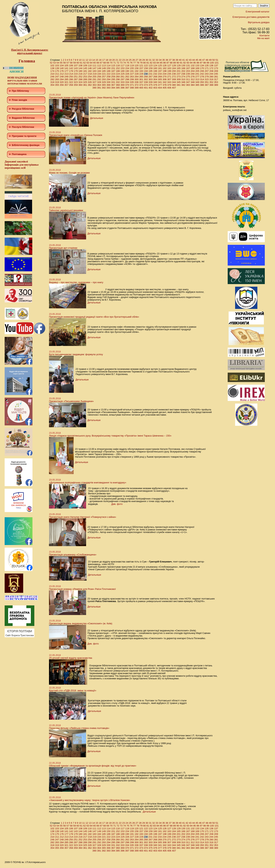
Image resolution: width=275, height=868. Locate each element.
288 (81, 79)
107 (76, 65)
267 (151, 77)
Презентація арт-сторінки (63, 248)
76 (131, 63)
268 (155, 77)
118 (127, 65)
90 (178, 63)
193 (141, 71)
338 (146, 82)
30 (147, 60)
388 (211, 85)
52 (51, 63)
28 (140, 60)
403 (155, 88)
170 (202, 68)
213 (66, 74)
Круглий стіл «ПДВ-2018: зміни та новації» (73, 690)
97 (201, 63)
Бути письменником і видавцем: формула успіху (76, 354)
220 (99, 74)
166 (183, 68)
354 (52, 85)
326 (90, 82)
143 (76, 68)
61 (81, 63)
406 (169, 88)
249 (66, 77)
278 (202, 77)
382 (183, 85)
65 (94, 63)
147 (94, 68)
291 (94, 79)
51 (217, 60)
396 (122, 88)
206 (202, 71)
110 (90, 65)
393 (109, 88)
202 (183, 71)
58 (71, 63)
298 (127, 79)
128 (174, 65)
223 (113, 74)
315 (207, 79)
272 (174, 77)
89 (174, 63)
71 (114, 63)
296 (118, 79)
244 (211, 74)
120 (137, 65)
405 (165, 88)
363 (94, 85)
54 (58, 63)
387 (207, 85)
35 (163, 60)
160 (155, 68)
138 (52, 68)
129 (179, 65)
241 (197, 74)
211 (57, 74)
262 (127, 77)
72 (118, 63)
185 (104, 71)
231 (150, 74)
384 (193, 85)
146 (90, 68)
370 (127, 85)
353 (216, 82)
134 (202, 65)
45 (197, 60)
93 (188, 63)
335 (132, 82)
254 (90, 77)
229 (141, 74)
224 (118, 74)
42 (187, 60)
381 (179, 85)
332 (118, 82)
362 (90, 85)
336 (137, 82)
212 (62, 74)
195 (151, 71)
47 (204, 60)
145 (85, 68)
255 (94, 77)
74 (125, 63)
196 (155, 71)
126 (165, 65)
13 (90, 60)
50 (214, 60)
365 (104, 85)
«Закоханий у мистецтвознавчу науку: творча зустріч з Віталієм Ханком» (90, 800)
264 (137, 77)
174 (52, 71)
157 (141, 68)
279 (207, 77)
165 (179, 68)
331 (113, 82)
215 (76, 74)
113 (104, 65)
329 (104, 82)
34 (160, 60)
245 (216, 74)
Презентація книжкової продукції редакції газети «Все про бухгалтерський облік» (94, 317)
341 (160, 82)
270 (165, 77)
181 (85, 71)
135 (207, 65)
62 (84, 63)
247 (57, 77)
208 (211, 71)
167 (188, 68)
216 (81, 74)
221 (104, 74)
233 (160, 74)
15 (97, 60)
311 (188, 79)
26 (133, 60)
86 (164, 63)
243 (207, 74)
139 (57, 68)
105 (66, 65)
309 (179, 79)
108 (81, 65)
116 (118, 65)
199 (169, 71)
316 (211, 79)
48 (207, 60)
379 (169, 85)
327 (94, 82)
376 (155, 85)
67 (101, 63)
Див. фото (117, 504)
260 (118, 77)
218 (90, 74)
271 (169, 77)
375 (151, 85)
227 (132, 74)
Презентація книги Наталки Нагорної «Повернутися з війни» (83, 517)
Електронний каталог (258, 12)
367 (113, 85)
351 (207, 82)
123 (151, 65)
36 (167, 60)
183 (94, 71)
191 (132, 71)
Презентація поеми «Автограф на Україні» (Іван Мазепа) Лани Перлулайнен (92, 98)
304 (155, 79)
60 (78, 63)
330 (109, 82)
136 (211, 65)
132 (193, 65)
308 (174, 79)
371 (132, 85)
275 (188, 77)
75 (128, 63)
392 (104, 88)
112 (99, 65)
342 (165, 82)
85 (161, 63)
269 (160, 77)
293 (104, 79)
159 (151, 68)
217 (85, 74)
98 (204, 63)
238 (183, 74)
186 (109, 71)
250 (71, 77)
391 (99, 88)
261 (122, 77)
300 (137, 79)
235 (169, 74)
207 (207, 71)
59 (74, 63)
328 (99, 82)
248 (62, 77)
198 (165, 71)
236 (174, 74)
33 (157, 60)
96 (198, 63)
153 (122, 68)
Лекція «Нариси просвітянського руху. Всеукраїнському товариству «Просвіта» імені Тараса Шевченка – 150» (110, 436)
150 (109, 68)
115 (113, 65)
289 (85, 79)
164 (174, 68)
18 (107, 60)
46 (200, 60)
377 (160, 85)
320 (62, 82)
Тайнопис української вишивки (66, 210)
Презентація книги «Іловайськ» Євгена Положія (76, 135)
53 (54, 63)
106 (71, 65)
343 (169, 82)
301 (141, 79)
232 (155, 74)
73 (121, 63)
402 (151, 88)
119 (132, 65)
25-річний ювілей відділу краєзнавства (71, 658)
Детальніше (97, 118)
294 (109, 79)
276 (193, 77)
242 (202, 74)
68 (104, 63)
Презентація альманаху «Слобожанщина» (73, 555)
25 (130, 60)
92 (184, 63)
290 (90, 79)
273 (179, 77)
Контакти (264, 35)
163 (169, 68)
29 (143, 60)
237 (179, 74)
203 (188, 71)
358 (71, 85)
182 (90, 71)
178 (71, 71)
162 (165, 68)
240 (193, 74)
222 (109, 74)
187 (113, 71)
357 (66, 85)
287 (76, 79)
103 (57, 65)
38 (173, 60)
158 (146, 68)
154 (127, 68)
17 (104, 60)
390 (94, 88)
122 (146, 65)
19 (110, 60)
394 (113, 88)
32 (153, 60)
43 (190, 60)
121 (141, 65)
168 (193, 68)
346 (183, 82)
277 (197, 77)
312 (193, 79)
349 (197, 82)
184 (99, 71)
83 (155, 63)
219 (94, 74)
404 (160, 88)
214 (71, 74)
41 (184, 60)
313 (197, 79)
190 (127, 71)
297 (122, 79)
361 (85, 85)
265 (141, 77)
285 (66, 79)
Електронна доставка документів (251, 17)
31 (150, 60)
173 (216, 68)
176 (62, 71)
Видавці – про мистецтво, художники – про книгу (76, 282)
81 (148, 63)
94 (191, 63)
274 (183, 77)
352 (211, 82)
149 (104, 68)
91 (181, 63)
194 (146, 71)
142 (71, 68)
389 (216, 85)
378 (165, 85)
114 (109, 65)
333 (122, 82)
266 (146, 77)
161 (160, 68)
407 (174, 88)
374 (146, 85)
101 (217, 63)
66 (98, 63)
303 (151, 79)
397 (127, 88)
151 (113, 68)
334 (127, 82)
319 (57, 82)
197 (160, 71)
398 (132, 88)
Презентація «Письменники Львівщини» (71, 401)
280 (211, 77)
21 (117, 60)
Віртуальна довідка (259, 22)
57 (68, 63)
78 (138, 63)
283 (57, 79)
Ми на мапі (263, 38)
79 (141, 63)
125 (160, 65)
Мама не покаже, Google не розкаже (69, 173)
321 (66, 82)
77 (135, 63)
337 (141, 82)
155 (132, 68)
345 (179, 82)
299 (132, 79)
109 (85, 65)
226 (127, 74)
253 (85, 77)
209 (216, 71)
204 (193, 71)
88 (171, 63)
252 (81, 77)
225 (123, 74)
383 (188, 85)
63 (88, 63)
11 (84, 60)
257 (104, 77)
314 (202, 79)
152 (118, 68)
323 (76, 82)
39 (177, 60)
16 (100, 60)
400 (141, 88)
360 (81, 85)
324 (81, 82)
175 (57, 71)
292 (99, 79)
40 (180, 60)
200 (174, 71)
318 (52, 82)
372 (137, 85)
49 (210, 60)
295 (113, 79)
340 (155, 82)
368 (118, 85)
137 (216, 65)
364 (99, 85)
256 (99, 77)
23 (124, 60)
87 (168, 63)
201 (179, 71)
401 (146, 88)
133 (197, 65)
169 (197, 68)
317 (216, 79)
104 (62, 65)
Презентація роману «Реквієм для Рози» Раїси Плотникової (82, 589)
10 (80, 60)
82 (151, 63)
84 (158, 63)
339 (151, 82)
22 (120, 60)
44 (194, 60)
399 (137, 88)
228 (137, 74)
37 (170, 60)
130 (183, 65)
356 (62, 85)
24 (127, 60)
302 (146, 79)
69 (108, 63)
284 (62, 79)
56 (64, 63)
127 (169, 65)
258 (109, 77)
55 (61, 63)
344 (174, 82)
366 (109, 85)
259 (113, 77)
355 (57, 85)
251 (76, 77)
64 (91, 63)
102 (52, 65)
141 (66, 68)
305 (160, 79)
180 (81, 71)
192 (137, 71)
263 (132, 77)
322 (71, 82)
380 (174, 85)
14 (94, 60)
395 (118, 88)
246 (52, 77)
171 (207, 68)
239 (188, 74)
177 (66, 71)
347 (188, 82)
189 (122, 71)
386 (202, 85)
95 (194, 63)
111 (94, 65)
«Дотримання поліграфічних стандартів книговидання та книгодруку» (88, 483)
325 (85, 82)
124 (155, 65)
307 (169, 79)
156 (137, 68)
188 (118, 71)
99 (208, 63)
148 (99, 68)
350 (202, 82)
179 (76, 71)
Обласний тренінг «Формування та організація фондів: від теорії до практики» (93, 766)
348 (193, 82)
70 (111, 63)
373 (141, 85)
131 (188, 65)
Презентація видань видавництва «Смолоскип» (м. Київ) (81, 623)
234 (165, 74)
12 (87, 60)
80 (145, 63)
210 (53, 74)
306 (165, 79)
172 (211, 68)
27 (137, 60)
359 (76, 85)
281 (216, 77)
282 (52, 79)
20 (114, 60)
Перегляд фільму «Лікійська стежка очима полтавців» (79, 728)
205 (197, 71)
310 (183, 79)
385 (197, 85)
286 (71, 79)
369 (122, 85)
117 (122, 65)
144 (81, 68)
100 (212, 63)
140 (62, 68)
